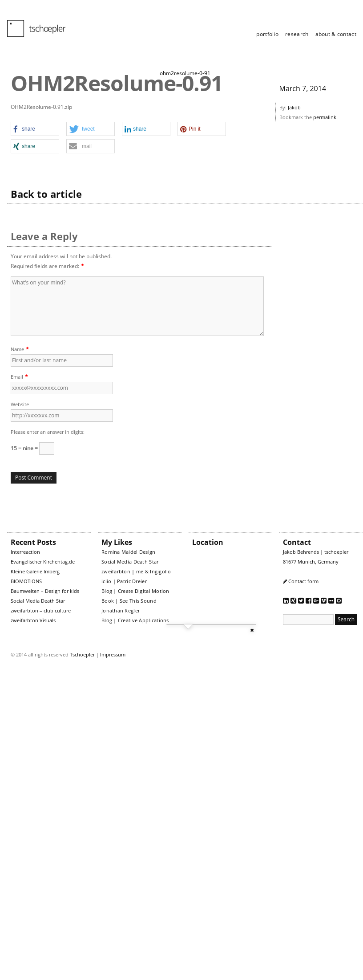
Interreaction (25, 552)
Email (17, 377)
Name (17, 349)
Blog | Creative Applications (135, 620)
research (297, 34)
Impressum (113, 654)
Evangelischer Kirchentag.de (43, 562)
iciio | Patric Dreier (124, 581)
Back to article (46, 194)
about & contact (336, 34)
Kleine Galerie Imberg (35, 571)
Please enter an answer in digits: (48, 432)
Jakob (294, 107)
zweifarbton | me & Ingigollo (136, 571)
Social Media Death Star (38, 601)
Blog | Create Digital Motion (135, 591)
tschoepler (31, 24)
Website (20, 404)
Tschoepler (82, 654)
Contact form (303, 581)
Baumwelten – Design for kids (45, 591)
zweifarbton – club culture (41, 610)
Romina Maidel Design (129, 552)
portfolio (267, 34)
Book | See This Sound (129, 601)
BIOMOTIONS (26, 581)
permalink (325, 117)
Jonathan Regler (121, 610)
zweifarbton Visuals (33, 620)
